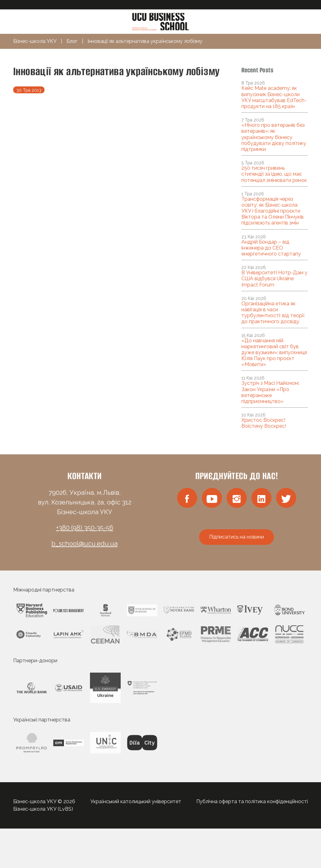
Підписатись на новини (237, 537)
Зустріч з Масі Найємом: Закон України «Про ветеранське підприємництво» (270, 392)
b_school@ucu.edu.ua (84, 544)
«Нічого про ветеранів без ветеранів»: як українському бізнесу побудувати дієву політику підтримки (274, 137)
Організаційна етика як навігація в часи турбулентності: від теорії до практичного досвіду (273, 313)
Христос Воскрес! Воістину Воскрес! (264, 423)
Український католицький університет (136, 801)
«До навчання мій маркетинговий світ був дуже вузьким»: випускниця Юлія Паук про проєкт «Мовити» (274, 353)
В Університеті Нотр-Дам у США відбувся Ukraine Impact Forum (274, 279)
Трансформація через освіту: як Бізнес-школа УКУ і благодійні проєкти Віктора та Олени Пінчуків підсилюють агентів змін (273, 211)
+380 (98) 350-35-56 (85, 528)
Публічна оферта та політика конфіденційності (252, 801)
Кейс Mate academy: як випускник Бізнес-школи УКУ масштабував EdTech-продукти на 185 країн (274, 97)
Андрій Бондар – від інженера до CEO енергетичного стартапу (271, 248)
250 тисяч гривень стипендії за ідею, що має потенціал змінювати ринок (274, 174)
